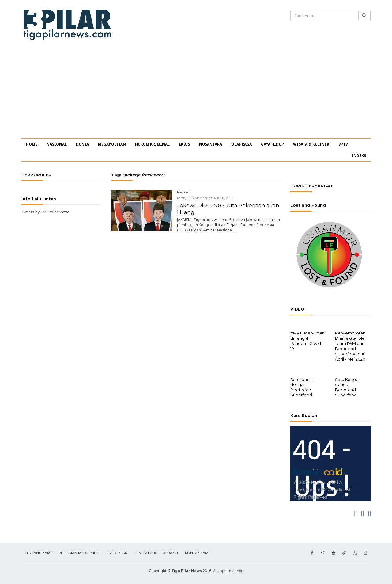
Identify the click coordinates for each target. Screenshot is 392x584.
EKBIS (184, 144)
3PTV (343, 144)
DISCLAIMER (145, 552)
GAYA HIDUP (272, 144)
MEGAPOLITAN (112, 144)
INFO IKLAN (118, 552)
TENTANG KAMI (38, 552)
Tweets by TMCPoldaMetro (45, 212)
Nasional (183, 192)
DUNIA (82, 144)
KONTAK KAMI (197, 552)
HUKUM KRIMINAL (152, 144)
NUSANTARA (211, 144)
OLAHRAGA (241, 144)
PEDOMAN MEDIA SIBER (80, 552)
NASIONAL (57, 144)
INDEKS (359, 156)
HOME (32, 144)
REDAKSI (171, 552)
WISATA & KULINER (311, 144)
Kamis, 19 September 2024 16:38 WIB (204, 198)
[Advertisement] (196, 92)
